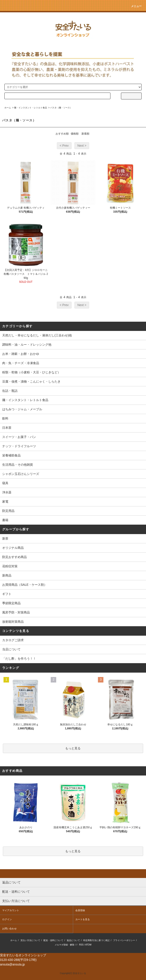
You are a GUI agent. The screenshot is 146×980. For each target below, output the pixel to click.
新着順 (85, 134)
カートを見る (83, 919)
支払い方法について (30, 940)
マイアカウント (11, 910)
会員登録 (80, 910)
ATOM (88, 945)
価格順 (75, 134)
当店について (11, 649)
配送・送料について (53, 940)
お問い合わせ (9, 929)
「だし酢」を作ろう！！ (19, 659)
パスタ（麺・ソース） (61, 108)
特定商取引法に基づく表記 (96, 940)
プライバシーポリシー (124, 940)
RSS (81, 945)
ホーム (8, 108)
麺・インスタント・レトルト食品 (31, 108)
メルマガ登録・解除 (65, 945)
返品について (73, 940)
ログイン (7, 919)
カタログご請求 (13, 640)
